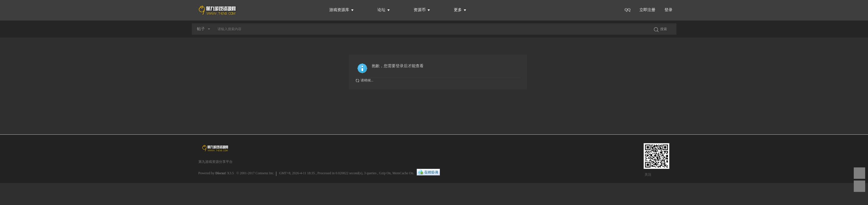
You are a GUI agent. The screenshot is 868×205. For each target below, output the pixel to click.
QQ (627, 10)
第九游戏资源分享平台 (216, 162)
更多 (460, 10)
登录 (668, 10)
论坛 (384, 10)
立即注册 (647, 10)
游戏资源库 (341, 10)
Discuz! (221, 173)
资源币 (422, 10)
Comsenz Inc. (265, 173)
